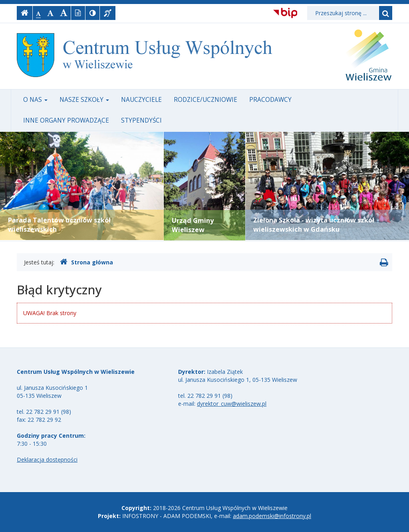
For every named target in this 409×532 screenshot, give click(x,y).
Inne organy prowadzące (66, 120)
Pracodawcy (270, 100)
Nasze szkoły (84, 100)
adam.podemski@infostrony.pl (272, 516)
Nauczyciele (141, 100)
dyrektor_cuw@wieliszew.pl (232, 404)
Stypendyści (141, 120)
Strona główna (86, 262)
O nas (35, 100)
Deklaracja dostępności (47, 460)
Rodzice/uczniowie (205, 100)
